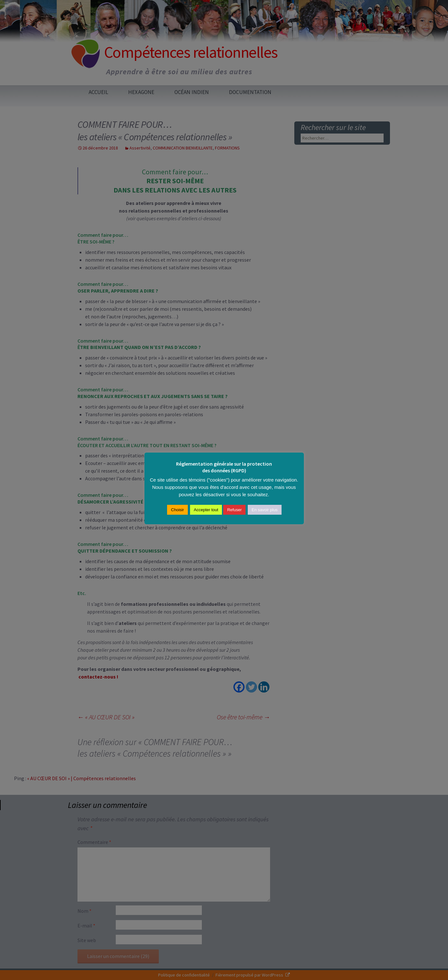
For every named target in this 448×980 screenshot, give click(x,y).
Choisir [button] (177, 510)
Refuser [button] (234, 510)
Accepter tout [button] (206, 510)
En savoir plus (265, 510)
